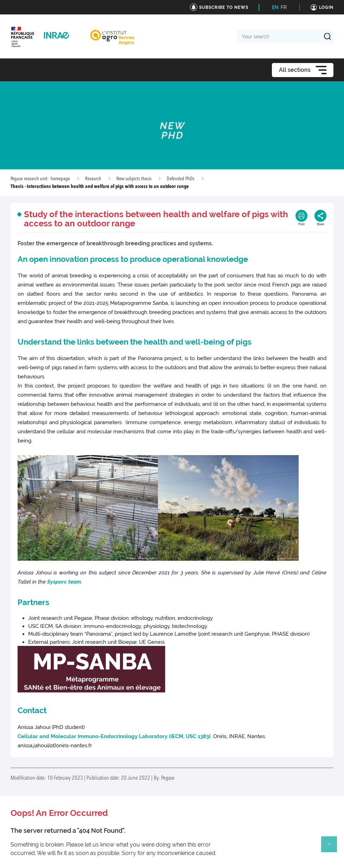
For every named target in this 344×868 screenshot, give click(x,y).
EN (275, 7)
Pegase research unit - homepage (40, 179)
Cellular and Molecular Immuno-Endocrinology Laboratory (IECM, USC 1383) (114, 736)
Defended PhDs (181, 179)
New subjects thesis (134, 179)
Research (93, 179)
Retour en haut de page (332, 847)
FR (284, 7)
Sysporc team (64, 582)
